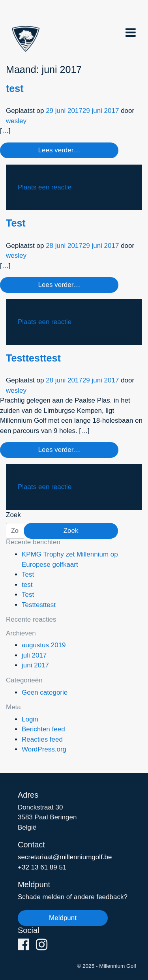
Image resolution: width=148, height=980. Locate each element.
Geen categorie (45, 692)
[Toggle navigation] (131, 32)
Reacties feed (42, 739)
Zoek (13, 515)
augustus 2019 (44, 645)
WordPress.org (44, 749)
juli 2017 (34, 655)
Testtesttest (33, 358)
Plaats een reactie (45, 187)
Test (16, 223)
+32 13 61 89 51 (42, 867)
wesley (16, 121)
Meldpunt (63, 918)
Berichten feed (43, 729)
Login (30, 719)
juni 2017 (35, 665)
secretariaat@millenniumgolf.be (65, 857)
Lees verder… (59, 150)
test (15, 88)
